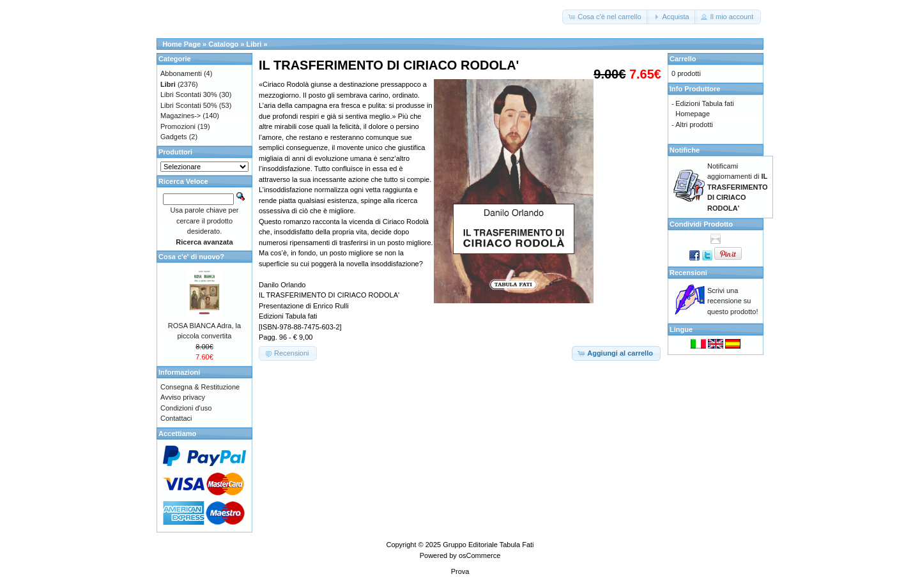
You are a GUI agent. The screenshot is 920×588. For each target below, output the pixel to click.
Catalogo (223, 44)
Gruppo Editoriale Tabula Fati (488, 545)
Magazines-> (180, 116)
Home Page (181, 44)
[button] (605, 17)
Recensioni (688, 273)
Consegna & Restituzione (200, 387)
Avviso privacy (183, 397)
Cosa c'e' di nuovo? (191, 257)
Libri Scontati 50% (189, 105)
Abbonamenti (181, 73)
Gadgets (174, 137)
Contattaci (176, 418)
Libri (254, 44)
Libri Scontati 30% (189, 94)
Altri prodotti (694, 124)
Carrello (683, 59)
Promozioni (178, 126)
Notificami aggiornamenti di (738, 187)
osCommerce (479, 555)
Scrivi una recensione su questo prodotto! (733, 301)
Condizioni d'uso (186, 408)
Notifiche (685, 150)
